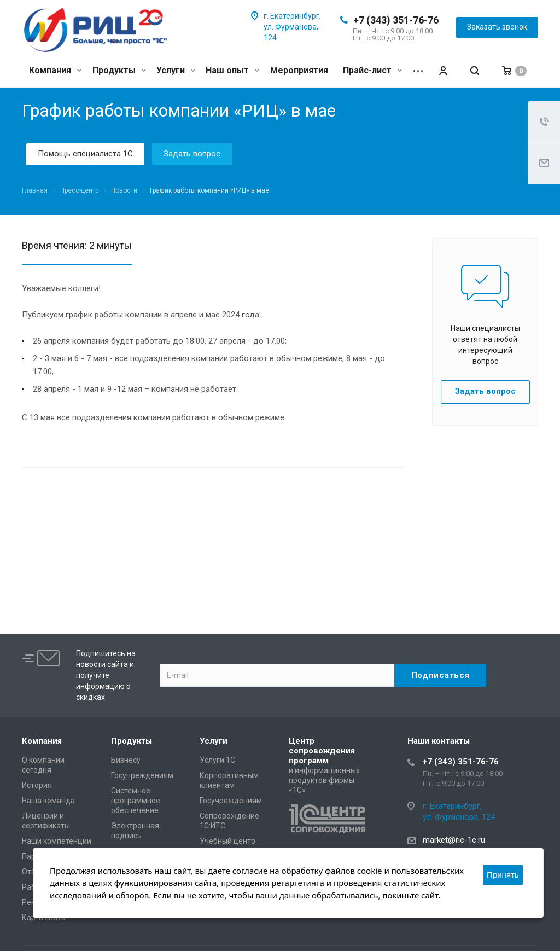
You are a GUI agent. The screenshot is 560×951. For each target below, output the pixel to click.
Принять (503, 875)
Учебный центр (227, 841)
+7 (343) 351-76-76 (396, 20)
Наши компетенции (57, 841)
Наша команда (48, 801)
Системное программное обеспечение (136, 801)
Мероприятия (299, 70)
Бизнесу (126, 760)
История (37, 785)
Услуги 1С (217, 760)
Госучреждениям (142, 775)
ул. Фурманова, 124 (459, 817)
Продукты (119, 70)
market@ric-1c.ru (454, 840)
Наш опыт (232, 70)
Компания (55, 70)
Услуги (176, 70)
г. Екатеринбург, (292, 16)
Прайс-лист (372, 70)
